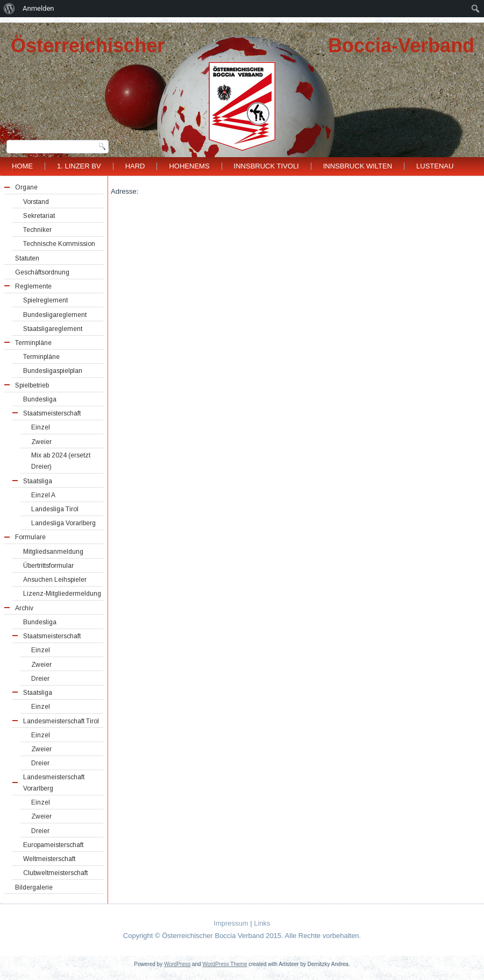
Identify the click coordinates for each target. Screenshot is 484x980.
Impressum (231, 923)
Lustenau (435, 166)
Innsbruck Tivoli (266, 166)
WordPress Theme (225, 964)
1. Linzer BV (79, 166)
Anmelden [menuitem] (38, 8)
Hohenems (189, 166)
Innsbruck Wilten (358, 166)
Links (262, 923)
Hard (135, 166)
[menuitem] (9, 9)
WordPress (177, 964)
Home (22, 166)
